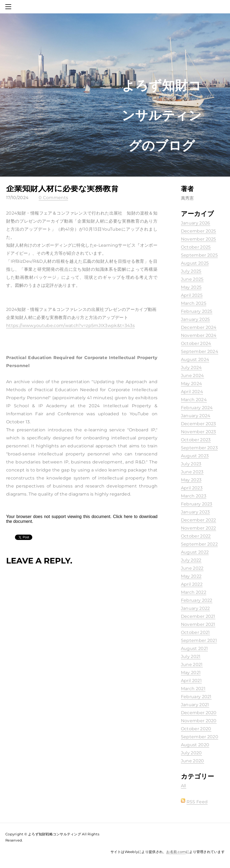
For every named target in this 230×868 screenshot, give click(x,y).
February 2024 (197, 408)
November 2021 (198, 624)
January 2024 (196, 416)
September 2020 (200, 737)
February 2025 (197, 311)
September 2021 (199, 640)
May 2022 (191, 576)
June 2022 (192, 568)
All (184, 786)
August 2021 (195, 648)
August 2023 (195, 456)
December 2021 (198, 616)
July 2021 (191, 656)
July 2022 (191, 560)
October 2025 (196, 247)
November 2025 (199, 239)
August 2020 (195, 745)
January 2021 (195, 705)
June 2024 (193, 376)
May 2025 (191, 287)
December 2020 (199, 713)
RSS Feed (197, 802)
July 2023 (191, 464)
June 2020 (193, 761)
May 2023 (191, 480)
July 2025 (191, 271)
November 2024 (199, 335)
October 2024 (196, 343)
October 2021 (195, 632)
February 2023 (197, 504)
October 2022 (196, 536)
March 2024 (194, 400)
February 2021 (196, 697)
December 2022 (199, 520)
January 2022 (195, 608)
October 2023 (196, 440)
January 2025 (195, 319)
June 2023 (192, 472)
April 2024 (192, 392)
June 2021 (192, 665)
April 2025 (192, 295)
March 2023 (194, 496)
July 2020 (191, 753)
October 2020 (196, 729)
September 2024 (200, 351)
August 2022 (195, 552)
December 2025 (199, 231)
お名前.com (176, 852)
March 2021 (193, 689)
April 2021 (191, 681)
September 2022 (199, 544)
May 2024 (192, 384)
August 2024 (195, 359)
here (128, 517)
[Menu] (9, 7)
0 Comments (53, 198)
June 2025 (192, 279)
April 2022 (192, 584)
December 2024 (199, 327)
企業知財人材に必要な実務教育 (62, 188)
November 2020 (199, 721)
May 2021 (191, 673)
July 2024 (191, 368)
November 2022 (199, 528)
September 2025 (199, 255)
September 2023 (199, 448)
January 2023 (195, 512)
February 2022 (197, 600)
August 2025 (195, 263)
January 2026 (196, 223)
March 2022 (194, 592)
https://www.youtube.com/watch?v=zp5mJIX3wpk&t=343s (70, 326)
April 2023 (192, 488)
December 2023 (199, 424)
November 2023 (199, 432)
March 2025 (194, 303)
